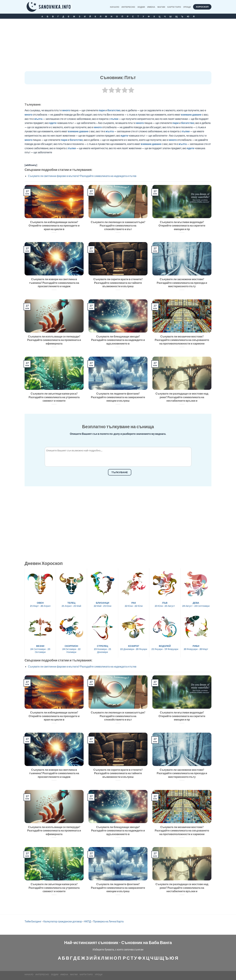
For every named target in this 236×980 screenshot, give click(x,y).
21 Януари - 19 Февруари (165, 647)
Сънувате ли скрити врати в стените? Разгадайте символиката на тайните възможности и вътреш (118, 283)
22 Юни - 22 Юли (134, 604)
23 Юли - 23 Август (165, 604)
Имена (151, 7)
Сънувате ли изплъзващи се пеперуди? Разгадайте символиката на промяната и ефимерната (54, 340)
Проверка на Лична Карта (108, 921)
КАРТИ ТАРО (174, 7)
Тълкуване (120, 472)
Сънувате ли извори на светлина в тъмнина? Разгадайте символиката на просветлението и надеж (54, 283)
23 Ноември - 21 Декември (103, 649)
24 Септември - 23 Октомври (40, 649)
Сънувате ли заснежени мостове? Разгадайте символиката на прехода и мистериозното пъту (182, 283)
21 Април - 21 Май (71, 604)
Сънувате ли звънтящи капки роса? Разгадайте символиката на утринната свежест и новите (54, 397)
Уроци (187, 7)
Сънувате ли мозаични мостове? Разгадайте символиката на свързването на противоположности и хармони (182, 340)
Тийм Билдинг (33, 921)
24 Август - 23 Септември (196, 604)
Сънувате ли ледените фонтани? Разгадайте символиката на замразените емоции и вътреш (118, 397)
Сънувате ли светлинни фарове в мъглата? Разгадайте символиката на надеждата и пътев (82, 176)
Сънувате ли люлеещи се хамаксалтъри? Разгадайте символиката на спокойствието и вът (118, 226)
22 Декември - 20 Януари (134, 647)
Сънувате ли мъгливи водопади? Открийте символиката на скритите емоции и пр (182, 226)
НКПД (87, 921)
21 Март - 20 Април (40, 604)
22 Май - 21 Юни (103, 604)
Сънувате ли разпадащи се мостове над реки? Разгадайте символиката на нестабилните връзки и (182, 397)
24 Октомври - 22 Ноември (71, 649)
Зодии (141, 7)
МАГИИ (161, 7)
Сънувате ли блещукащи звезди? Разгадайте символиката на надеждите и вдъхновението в (118, 340)
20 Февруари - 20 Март (196, 647)
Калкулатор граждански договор (63, 921)
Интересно (128, 7)
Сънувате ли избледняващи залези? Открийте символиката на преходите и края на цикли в (54, 226)
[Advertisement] (118, 47)
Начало (115, 7)
